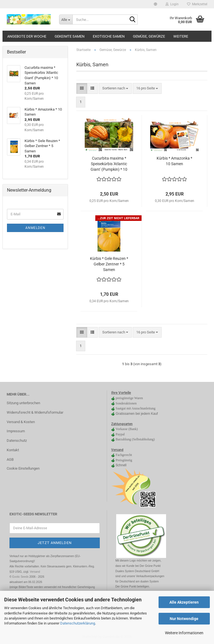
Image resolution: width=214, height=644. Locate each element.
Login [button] (172, 4)
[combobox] (115, 88)
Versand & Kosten (21, 422)
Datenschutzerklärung (78, 623)
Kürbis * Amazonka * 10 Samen (174, 161)
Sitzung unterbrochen (23, 403)
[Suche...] (66, 19)
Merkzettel (197, 4)
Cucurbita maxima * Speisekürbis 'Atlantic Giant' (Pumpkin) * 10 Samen (109, 164)
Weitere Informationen (184, 633)
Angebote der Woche (27, 36)
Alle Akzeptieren (184, 602)
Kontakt (13, 450)
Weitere (181, 36)
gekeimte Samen (70, 36)
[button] (155, 4)
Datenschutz (17, 441)
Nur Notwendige (184, 619)
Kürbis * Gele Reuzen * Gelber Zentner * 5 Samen (109, 264)
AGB (10, 459)
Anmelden (35, 228)
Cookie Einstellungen (23, 468)
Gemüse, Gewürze (149, 36)
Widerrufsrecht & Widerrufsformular (35, 412)
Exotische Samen (109, 36)
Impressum (16, 431)
